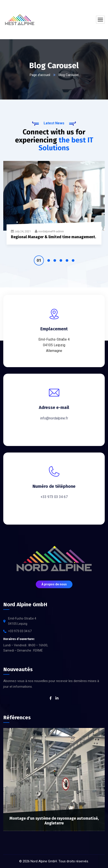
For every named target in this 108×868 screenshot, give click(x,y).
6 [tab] (73, 260)
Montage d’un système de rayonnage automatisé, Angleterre (54, 821)
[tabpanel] (54, 205)
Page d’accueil (40, 75)
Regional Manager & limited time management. (53, 237)
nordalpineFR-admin (51, 231)
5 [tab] (67, 260)
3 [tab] (55, 260)
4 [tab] (61, 260)
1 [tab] (39, 260)
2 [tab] (49, 260)
